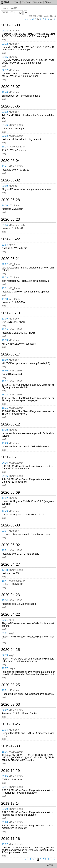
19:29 (5, 430)
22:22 (5, 264)
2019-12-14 (11, 803)
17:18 (5, 570)
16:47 (5, 581)
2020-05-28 (11, 200)
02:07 (5, 531)
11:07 (5, 844)
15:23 (5, 278)
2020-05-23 (11, 219)
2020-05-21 (11, 259)
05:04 (5, 225)
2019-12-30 (11, 746)
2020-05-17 (11, 354)
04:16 (5, 463)
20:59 (5, 186)
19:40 (5, 92)
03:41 (5, 787)
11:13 (5, 299)
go (25, 13)
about (50, 865)
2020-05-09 (11, 492)
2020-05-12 (11, 424)
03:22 (5, 31)
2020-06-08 (11, 25)
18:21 (5, 408)
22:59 (5, 655)
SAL (5, 2)
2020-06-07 (11, 87)
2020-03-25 (11, 685)
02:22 (5, 710)
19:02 (5, 498)
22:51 (5, 550)
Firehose (37, 2)
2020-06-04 (11, 161)
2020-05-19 (11, 313)
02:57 (5, 70)
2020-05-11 (11, 457)
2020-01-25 (11, 724)
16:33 (5, 329)
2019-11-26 (11, 839)
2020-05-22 (11, 239)
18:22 (5, 381)
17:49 (5, 511)
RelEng (26, 2)
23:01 (5, 620)
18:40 (5, 371)
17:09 (5, 319)
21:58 (5, 245)
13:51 (5, 288)
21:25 (5, 776)
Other (48, 2)
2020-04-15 (11, 650)
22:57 (5, 668)
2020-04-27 (11, 564)
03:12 (5, 44)
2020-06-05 (11, 106)
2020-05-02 (11, 545)
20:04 (5, 730)
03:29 (5, 809)
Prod (17, 2)
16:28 (5, 147)
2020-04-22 (11, 614)
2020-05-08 (11, 525)
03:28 (5, 822)
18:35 (5, 752)
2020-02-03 (11, 704)
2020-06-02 (11, 180)
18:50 (5, 360)
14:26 (5, 206)
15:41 (5, 166)
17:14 (5, 600)
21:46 (5, 125)
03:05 (5, 57)
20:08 (5, 136)
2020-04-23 (11, 595)
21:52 (5, 112)
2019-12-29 (11, 771)
